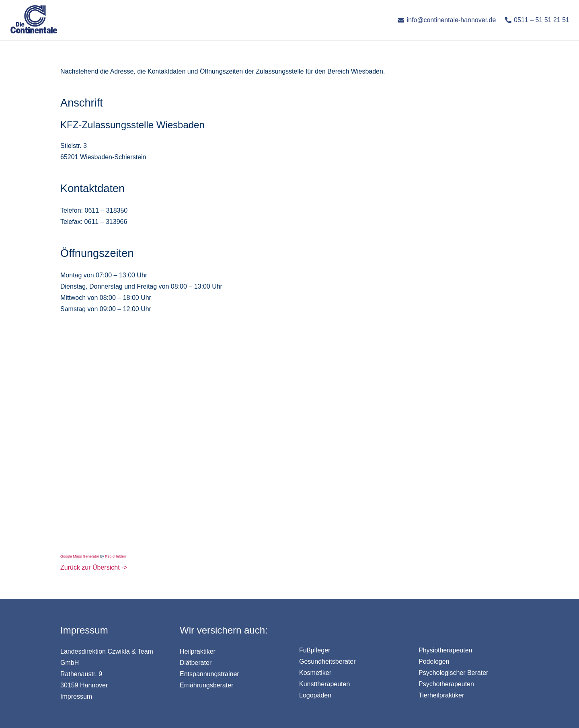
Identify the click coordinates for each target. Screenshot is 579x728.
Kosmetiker (315, 673)
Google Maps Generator (80, 556)
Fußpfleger (315, 650)
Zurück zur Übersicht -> (94, 567)
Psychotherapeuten (446, 684)
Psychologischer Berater (453, 673)
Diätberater (196, 663)
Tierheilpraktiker (441, 695)
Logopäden (315, 695)
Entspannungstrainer (209, 674)
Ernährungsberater (206, 685)
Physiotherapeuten (445, 650)
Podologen (434, 661)
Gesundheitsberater (327, 661)
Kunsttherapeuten (324, 684)
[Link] (34, 20)
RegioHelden (115, 556)
